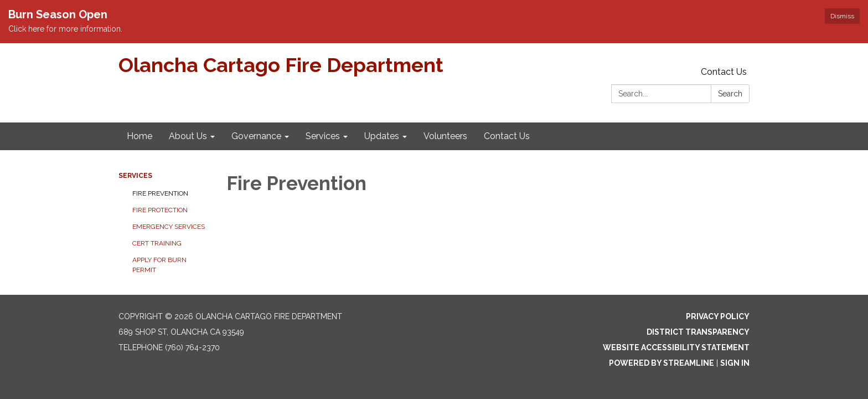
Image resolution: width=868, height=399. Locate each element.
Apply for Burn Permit (159, 265)
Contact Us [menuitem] (507, 136)
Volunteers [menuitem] (445, 136)
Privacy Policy (718, 316)
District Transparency (698, 332)
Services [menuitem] (323, 136)
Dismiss (842, 16)
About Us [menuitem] (188, 136)
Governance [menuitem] (256, 136)
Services (135, 176)
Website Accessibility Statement (676, 347)
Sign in (735, 363)
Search (730, 94)
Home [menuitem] (139, 136)
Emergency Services (169, 227)
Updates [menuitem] (382, 136)
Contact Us (724, 72)
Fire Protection (160, 210)
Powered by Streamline (662, 363)
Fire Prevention (160, 193)
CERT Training (157, 243)
